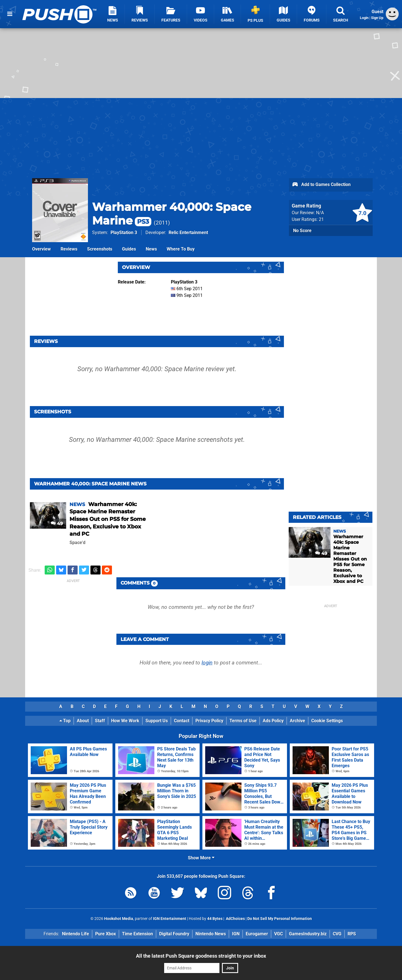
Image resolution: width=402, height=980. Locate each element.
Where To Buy (181, 249)
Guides (129, 249)
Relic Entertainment (188, 233)
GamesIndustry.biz (308, 934)
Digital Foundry (174, 934)
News (151, 249)
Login (364, 18)
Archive (297, 721)
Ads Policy (273, 721)
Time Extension (137, 934)
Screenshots (100, 249)
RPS (352, 934)
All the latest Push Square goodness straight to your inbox (201, 956)
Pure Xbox (106, 934)
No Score (302, 231)
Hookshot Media (119, 919)
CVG (337, 934)
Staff (100, 721)
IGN (236, 934)
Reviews (69, 249)
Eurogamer (257, 934)
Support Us (157, 721)
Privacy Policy (209, 721)
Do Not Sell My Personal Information (280, 919)
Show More (201, 858)
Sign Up (377, 18)
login (207, 663)
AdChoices (235, 919)
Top (65, 721)
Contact (182, 721)
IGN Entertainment (170, 919)
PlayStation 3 (124, 233)
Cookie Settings (327, 721)
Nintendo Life (76, 934)
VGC (278, 934)
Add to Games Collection (321, 185)
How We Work (125, 721)
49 (57, 524)
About (83, 721)
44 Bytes (215, 919)
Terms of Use (243, 721)
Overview (41, 249)
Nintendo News (211, 934)
